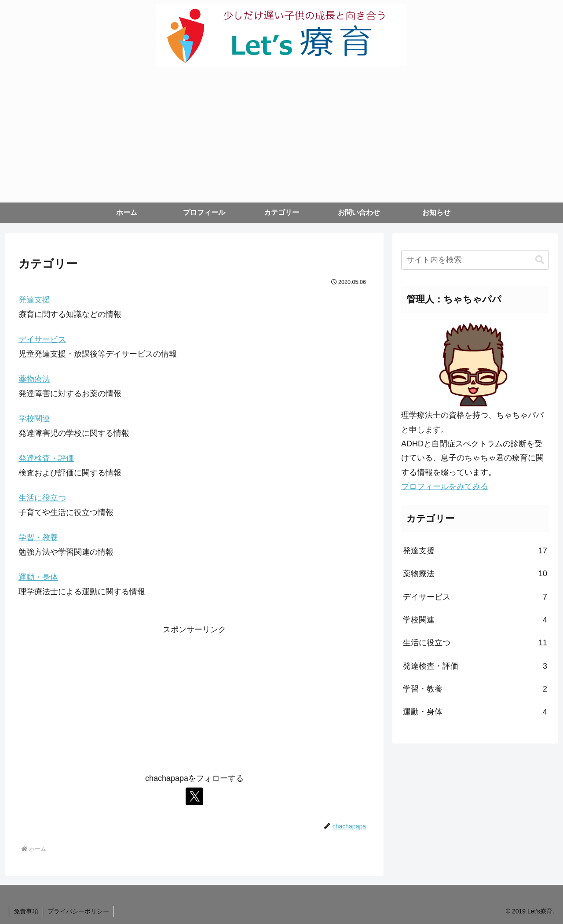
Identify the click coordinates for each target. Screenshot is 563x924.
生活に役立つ (42, 498)
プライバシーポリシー (78, 911)
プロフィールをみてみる (445, 486)
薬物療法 (34, 379)
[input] (475, 260)
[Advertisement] (281, 136)
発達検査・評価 (46, 458)
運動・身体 (38, 577)
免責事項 (26, 911)
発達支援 (34, 300)
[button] (540, 260)
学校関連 (34, 419)
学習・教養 (38, 537)
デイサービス (42, 339)
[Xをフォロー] (194, 796)
